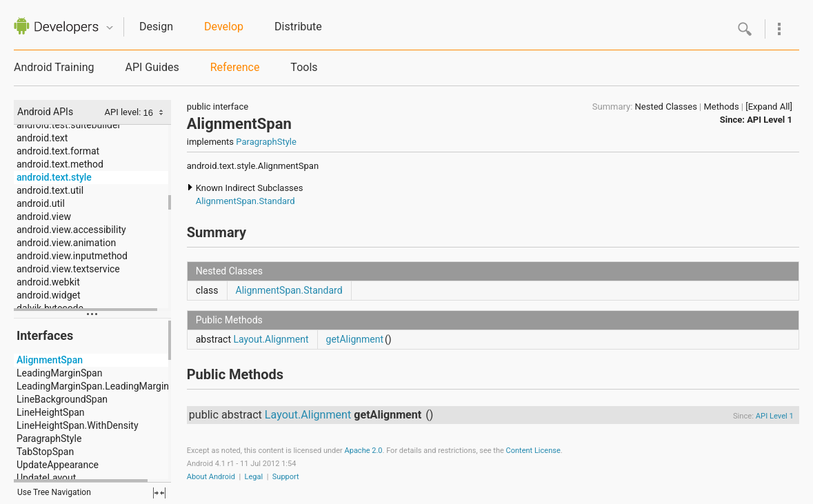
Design (156, 27)
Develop (224, 27)
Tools (304, 67)
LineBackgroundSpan (62, 399)
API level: (124, 112)
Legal (254, 477)
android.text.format (58, 151)
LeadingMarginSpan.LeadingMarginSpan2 (106, 386)
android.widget (49, 295)
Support (286, 477)
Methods (722, 107)
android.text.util (50, 190)
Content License (533, 451)
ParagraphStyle (49, 439)
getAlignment (355, 339)
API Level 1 (770, 120)
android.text (42, 138)
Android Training (54, 67)
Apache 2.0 (364, 451)
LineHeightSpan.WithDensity (78, 425)
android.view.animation (66, 243)
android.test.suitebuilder (69, 125)
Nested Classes (666, 107)
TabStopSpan (45, 452)
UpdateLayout (46, 478)
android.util (41, 203)
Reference (235, 67)
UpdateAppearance (58, 465)
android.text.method (60, 164)
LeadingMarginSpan (59, 373)
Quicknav (110, 28)
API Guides (152, 67)
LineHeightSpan (51, 412)
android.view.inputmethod (72, 256)
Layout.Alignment (271, 339)
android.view (44, 216)
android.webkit (48, 282)
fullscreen (159, 493)
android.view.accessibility (71, 230)
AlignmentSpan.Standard (245, 201)
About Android (211, 477)
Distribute (298, 27)
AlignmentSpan (50, 360)
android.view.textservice (68, 269)
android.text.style (54, 177)
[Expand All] (769, 107)
